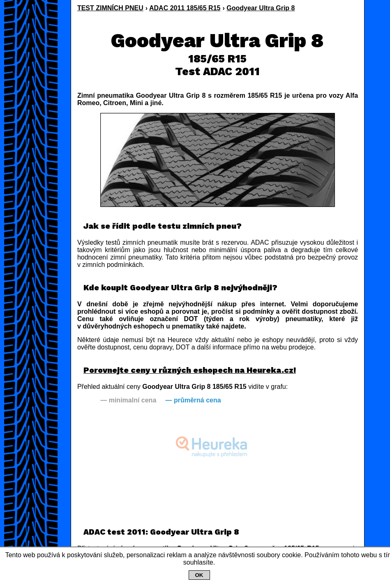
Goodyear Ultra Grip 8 (261, 8)
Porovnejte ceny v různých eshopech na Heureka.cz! (190, 370)
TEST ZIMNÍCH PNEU (110, 8)
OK (199, 575)
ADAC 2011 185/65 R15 (185, 8)
